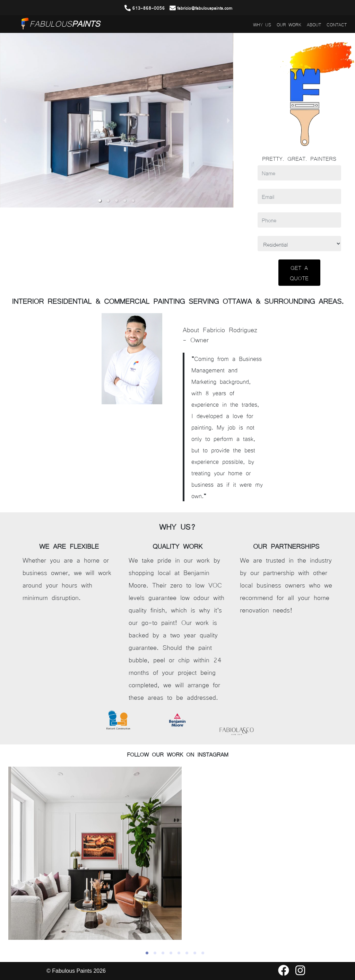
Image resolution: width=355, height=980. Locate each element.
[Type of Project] (299, 244)
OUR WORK (289, 24)
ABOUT (314, 24)
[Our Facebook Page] (284, 973)
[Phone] (299, 220)
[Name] (299, 173)
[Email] (299, 196)
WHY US (262, 24)
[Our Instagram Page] (300, 973)
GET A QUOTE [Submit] (299, 273)
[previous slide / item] (5, 120)
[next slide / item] (228, 120)
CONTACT (337, 24)
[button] (100, 201)
